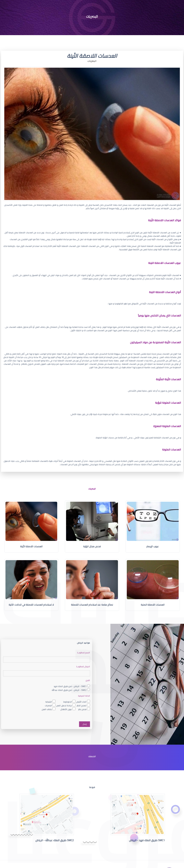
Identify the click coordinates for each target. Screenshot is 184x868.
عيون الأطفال (66, 709)
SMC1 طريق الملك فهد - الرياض (147, 841)
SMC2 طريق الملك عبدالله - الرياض (55, 841)
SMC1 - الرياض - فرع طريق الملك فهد (70, 686)
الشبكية (49, 702)
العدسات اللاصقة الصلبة (153, 605)
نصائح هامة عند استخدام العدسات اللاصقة (92, 605)
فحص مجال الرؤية (92, 546)
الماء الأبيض (81, 702)
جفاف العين (47, 709)
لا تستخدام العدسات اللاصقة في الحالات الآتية (31, 605)
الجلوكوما (68, 702)
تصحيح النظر (82, 705)
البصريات (48, 705)
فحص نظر (82, 709)
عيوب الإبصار (153, 546)
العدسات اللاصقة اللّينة (31, 546)
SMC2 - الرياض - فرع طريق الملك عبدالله (69, 690)
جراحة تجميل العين (64, 705)
